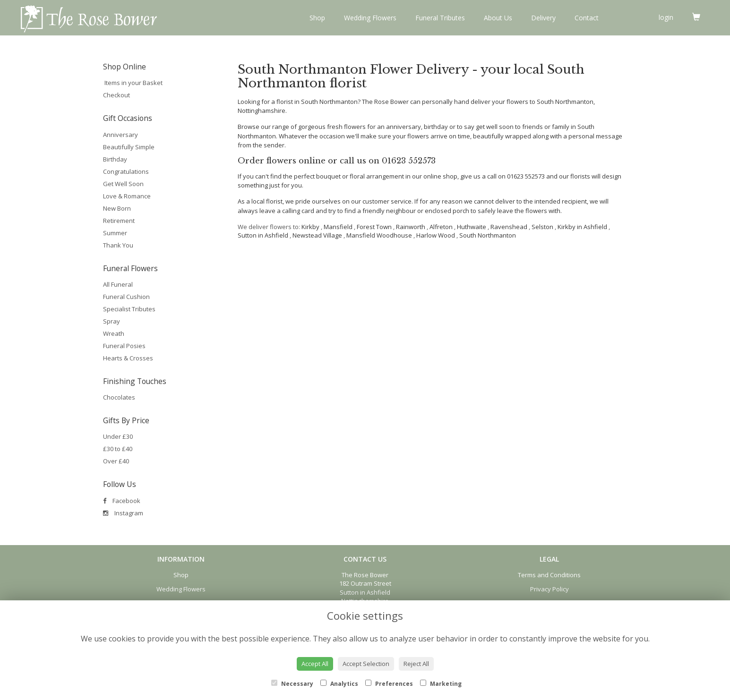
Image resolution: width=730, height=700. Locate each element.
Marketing (441, 684)
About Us (498, 18)
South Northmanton (488, 235)
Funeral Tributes (440, 18)
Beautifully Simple (129, 147)
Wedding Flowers (370, 18)
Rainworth (411, 227)
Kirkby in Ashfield (582, 227)
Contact (587, 18)
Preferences (389, 684)
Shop (317, 18)
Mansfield (338, 227)
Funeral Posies (124, 346)
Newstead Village (317, 235)
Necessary (292, 684)
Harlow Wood (436, 235)
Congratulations (126, 171)
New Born (117, 208)
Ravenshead (509, 227)
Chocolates (119, 397)
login (666, 17)
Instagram (123, 513)
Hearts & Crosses (128, 358)
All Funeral (118, 284)
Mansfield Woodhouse (379, 235)
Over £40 (116, 461)
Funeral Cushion (126, 297)
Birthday (115, 159)
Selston (542, 227)
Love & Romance (127, 196)
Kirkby (310, 227)
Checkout (116, 95)
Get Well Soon (123, 184)
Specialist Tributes (129, 309)
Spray (112, 321)
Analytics (339, 684)
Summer (115, 233)
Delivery (543, 18)
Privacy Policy (550, 589)
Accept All (315, 664)
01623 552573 (409, 161)
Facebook (122, 501)
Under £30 (118, 436)
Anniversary (120, 135)
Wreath (114, 333)
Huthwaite (472, 227)
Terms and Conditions (549, 575)
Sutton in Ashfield (263, 235)
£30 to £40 (118, 449)
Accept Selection (366, 664)
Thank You (118, 245)
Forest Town (374, 227)
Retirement (119, 221)
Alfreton (441, 227)
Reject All (416, 664)
